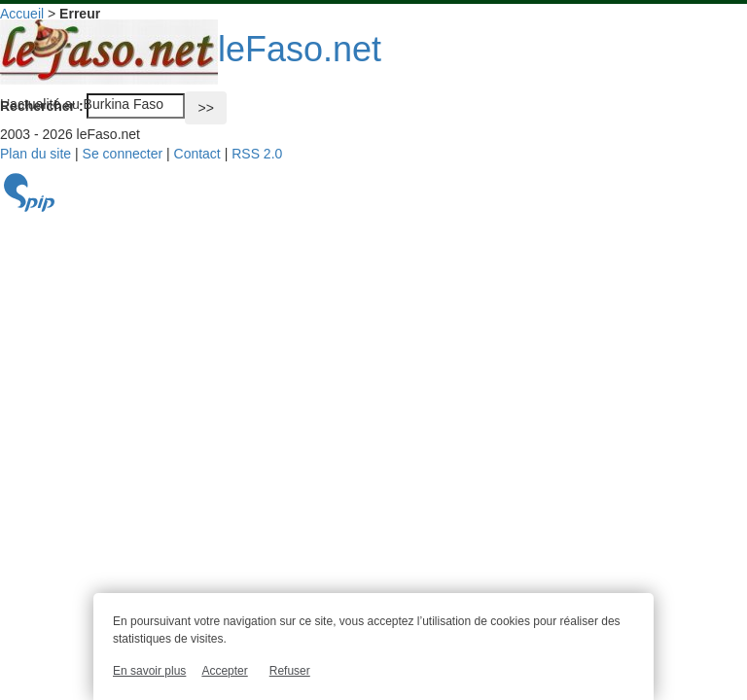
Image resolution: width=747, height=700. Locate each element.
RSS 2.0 (257, 154)
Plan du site (36, 154)
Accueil (22, 14)
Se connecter (123, 154)
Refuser (290, 671)
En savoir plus (149, 671)
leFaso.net (191, 49)
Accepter (224, 671)
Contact (197, 154)
